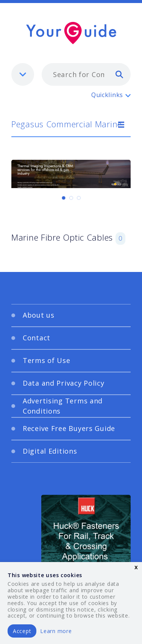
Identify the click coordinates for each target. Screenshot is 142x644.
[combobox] (86, 74)
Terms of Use (47, 360)
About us (39, 315)
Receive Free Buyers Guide (69, 428)
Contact (37, 338)
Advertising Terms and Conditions (63, 406)
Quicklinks (107, 95)
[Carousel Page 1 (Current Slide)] (64, 198)
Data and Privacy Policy (64, 383)
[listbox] (23, 74)
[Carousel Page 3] (79, 198)
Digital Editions (50, 451)
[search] (119, 74)
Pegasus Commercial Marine (67, 124)
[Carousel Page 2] (71, 198)
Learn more (56, 631)
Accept (22, 631)
